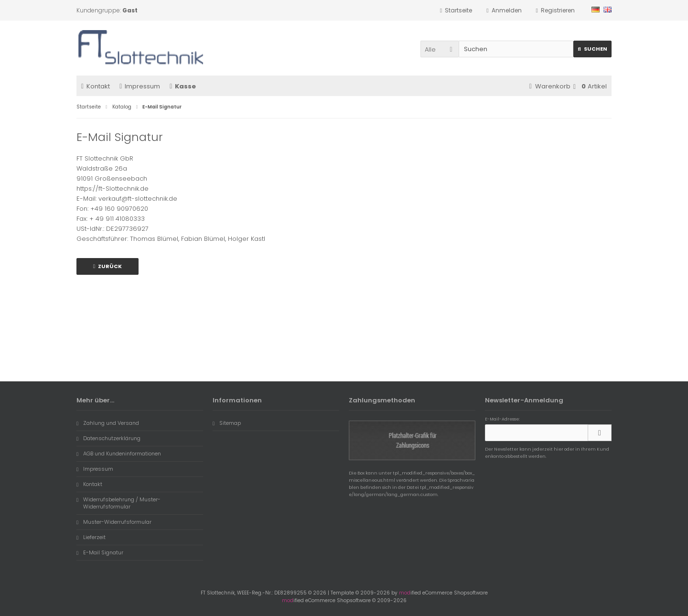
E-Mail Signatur (100, 552)
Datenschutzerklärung (108, 438)
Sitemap (227, 423)
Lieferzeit (91, 537)
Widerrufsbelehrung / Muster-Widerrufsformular (118, 503)
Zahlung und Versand (108, 423)
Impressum (140, 86)
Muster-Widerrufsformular (114, 522)
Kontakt (96, 86)
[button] (440, 49)
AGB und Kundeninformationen (119, 454)
